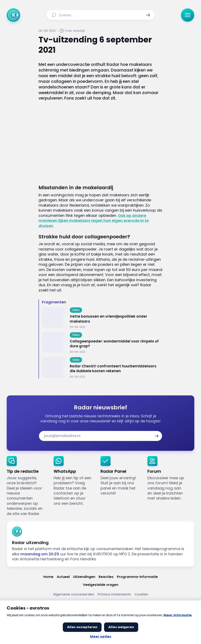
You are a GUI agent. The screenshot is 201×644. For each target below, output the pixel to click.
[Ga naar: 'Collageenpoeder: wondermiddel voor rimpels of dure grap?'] (102, 343)
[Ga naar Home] (13, 15)
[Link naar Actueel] (63, 577)
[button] (148, 15)
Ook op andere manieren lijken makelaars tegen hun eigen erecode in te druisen (94, 221)
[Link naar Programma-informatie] (137, 577)
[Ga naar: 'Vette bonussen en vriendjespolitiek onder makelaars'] (102, 318)
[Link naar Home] (48, 577)
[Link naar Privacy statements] (114, 594)
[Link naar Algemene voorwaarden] (74, 594)
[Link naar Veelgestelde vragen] (101, 585)
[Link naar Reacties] (106, 577)
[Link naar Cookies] (141, 594)
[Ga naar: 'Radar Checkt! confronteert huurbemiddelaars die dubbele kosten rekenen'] (102, 368)
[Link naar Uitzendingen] (84, 577)
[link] (27, 486)
